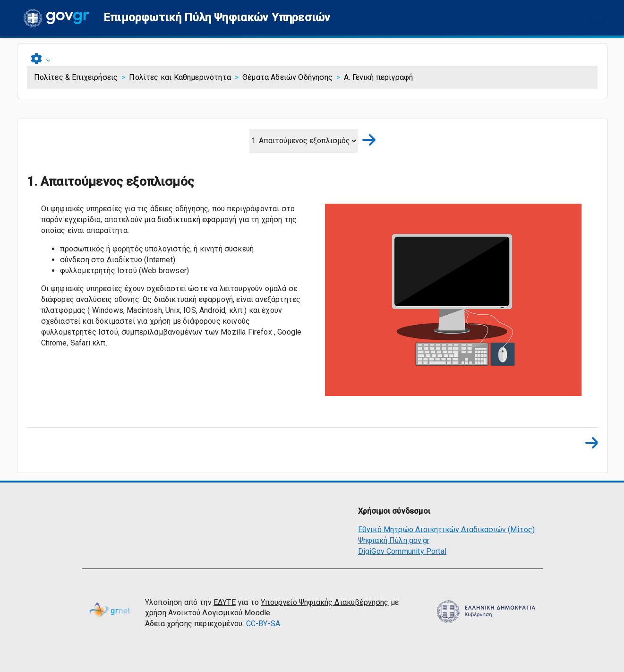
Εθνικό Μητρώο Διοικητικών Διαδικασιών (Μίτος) (447, 530)
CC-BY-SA (263, 624)
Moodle (257, 613)
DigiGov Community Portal (402, 551)
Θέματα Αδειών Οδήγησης (287, 77)
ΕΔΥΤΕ (225, 602)
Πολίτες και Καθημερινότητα (180, 77)
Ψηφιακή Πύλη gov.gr (394, 540)
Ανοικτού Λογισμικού (205, 613)
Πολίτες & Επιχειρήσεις (76, 77)
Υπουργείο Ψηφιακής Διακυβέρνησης (325, 602)
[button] (217, 18)
